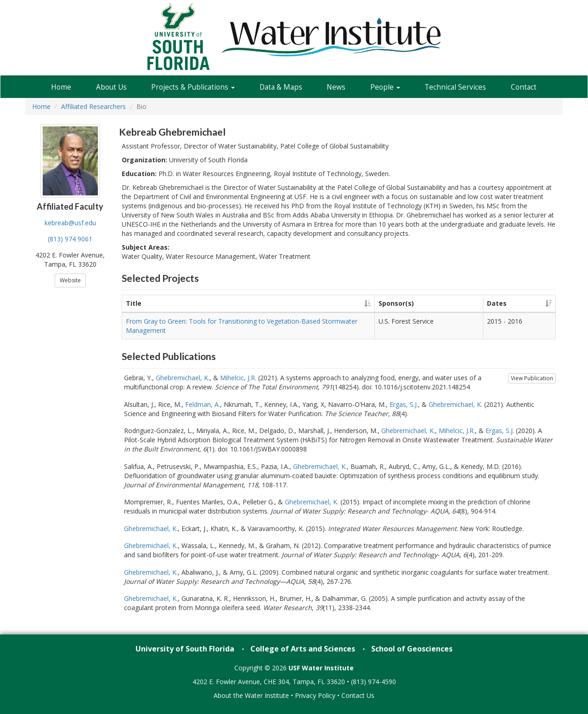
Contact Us (358, 695)
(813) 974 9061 (70, 239)
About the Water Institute (251, 695)
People (385, 87)
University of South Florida (185, 649)
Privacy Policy (315, 695)
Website (70, 280)
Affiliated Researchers (93, 106)
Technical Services (455, 87)
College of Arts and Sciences (303, 649)
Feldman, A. (203, 404)
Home (61, 87)
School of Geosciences (412, 649)
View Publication (532, 378)
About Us (111, 87)
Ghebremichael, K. (183, 378)
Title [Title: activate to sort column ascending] (134, 303)
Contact (524, 87)
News (336, 87)
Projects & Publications (193, 87)
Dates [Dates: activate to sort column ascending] (497, 303)
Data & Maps (281, 87)
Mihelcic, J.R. (238, 378)
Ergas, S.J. (404, 404)
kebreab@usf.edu (70, 223)
